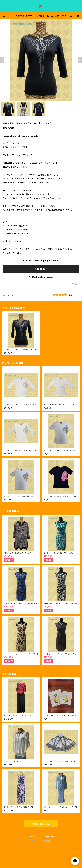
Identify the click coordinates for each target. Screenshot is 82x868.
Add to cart (41, 269)
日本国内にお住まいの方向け (41, 277)
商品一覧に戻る (41, 824)
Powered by (41, 841)
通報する (76, 284)
